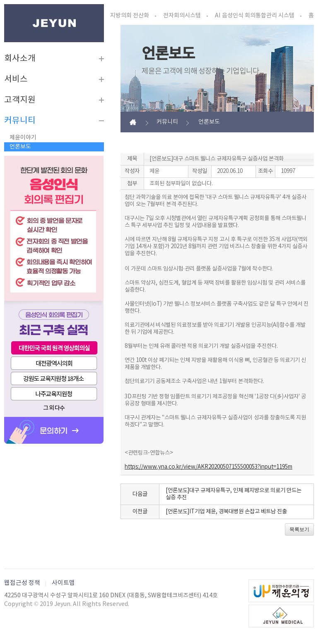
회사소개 (20, 59)
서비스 (16, 79)
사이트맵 (63, 583)
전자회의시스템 (182, 16)
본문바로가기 (4, 4)
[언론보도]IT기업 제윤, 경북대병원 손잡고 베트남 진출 (226, 512)
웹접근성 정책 (22, 583)
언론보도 (20, 147)
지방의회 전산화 (130, 16)
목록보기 (299, 529)
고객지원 (20, 100)
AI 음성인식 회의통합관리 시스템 (255, 16)
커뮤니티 (20, 121)
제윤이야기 (23, 138)
